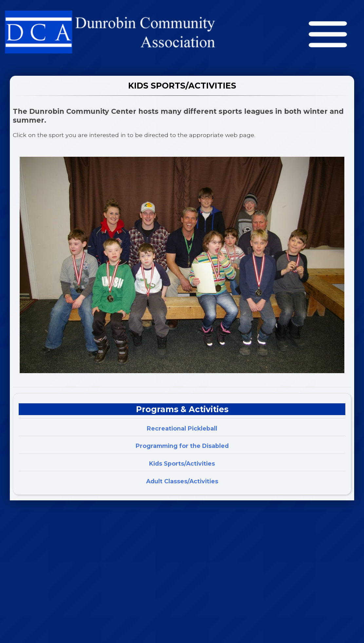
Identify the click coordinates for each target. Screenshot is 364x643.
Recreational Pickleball (182, 428)
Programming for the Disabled (182, 446)
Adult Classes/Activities (182, 481)
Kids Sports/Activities (182, 463)
